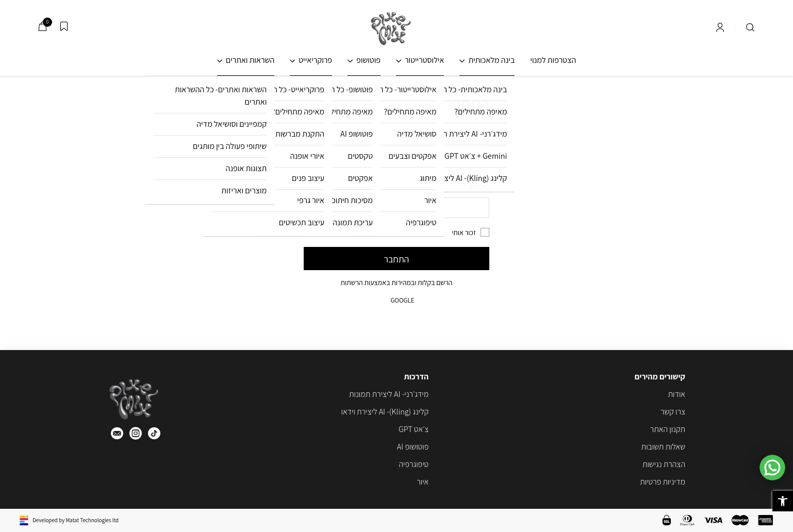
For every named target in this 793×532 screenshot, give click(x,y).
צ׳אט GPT (414, 429)
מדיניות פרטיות (663, 482)
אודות (676, 394)
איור (423, 482)
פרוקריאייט (315, 60)
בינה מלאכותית (491, 60)
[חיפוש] (750, 27)
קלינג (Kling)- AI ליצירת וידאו (385, 412)
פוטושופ (368, 60)
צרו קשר (673, 412)
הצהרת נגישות (664, 464)
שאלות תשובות (663, 447)
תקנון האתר (668, 429)
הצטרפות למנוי (553, 60)
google (396, 300)
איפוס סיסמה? (325, 232)
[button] (783, 501)
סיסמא (476, 187)
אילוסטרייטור (424, 60)
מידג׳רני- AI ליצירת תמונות (389, 394)
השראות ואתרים (250, 60)
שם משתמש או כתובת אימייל (443, 142)
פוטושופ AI (413, 447)
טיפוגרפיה (414, 464)
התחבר (397, 259)
